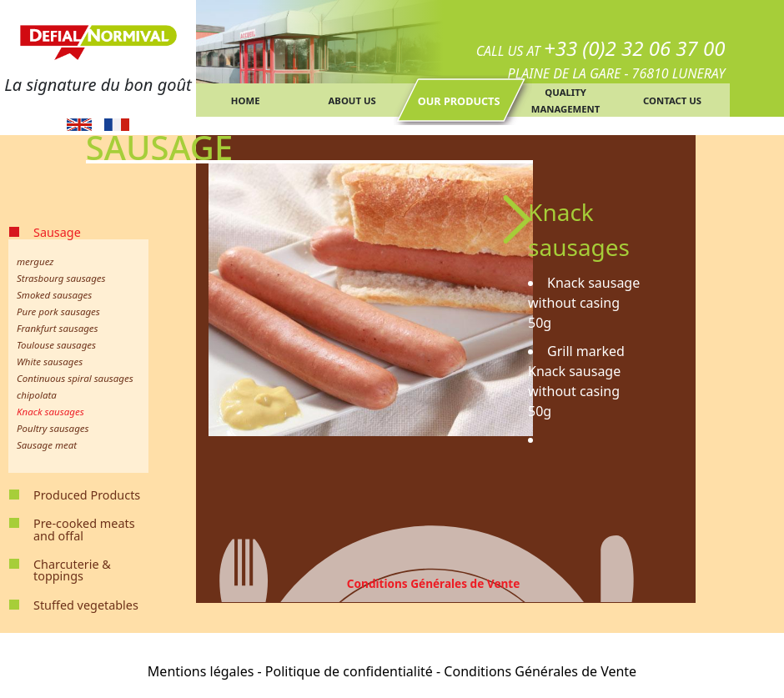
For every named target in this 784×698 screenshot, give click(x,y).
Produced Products (87, 495)
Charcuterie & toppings (72, 570)
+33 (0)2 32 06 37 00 (635, 48)
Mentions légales (201, 671)
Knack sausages (50, 412)
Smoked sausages (54, 295)
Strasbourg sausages (61, 278)
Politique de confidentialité (349, 671)
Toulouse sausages (56, 345)
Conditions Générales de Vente (434, 583)
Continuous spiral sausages (75, 378)
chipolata (37, 395)
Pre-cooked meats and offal (84, 529)
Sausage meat (47, 445)
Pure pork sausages (58, 311)
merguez (35, 261)
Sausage (57, 232)
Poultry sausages (53, 428)
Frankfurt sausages (58, 328)
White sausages (50, 362)
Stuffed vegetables (86, 605)
